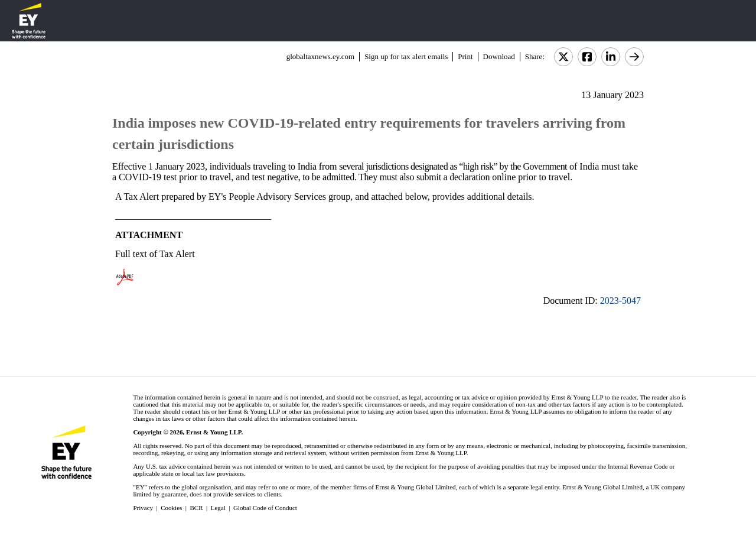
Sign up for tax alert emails (406, 56)
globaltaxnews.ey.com (320, 56)
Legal (218, 508)
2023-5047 (620, 301)
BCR (197, 508)
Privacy (143, 508)
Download (499, 56)
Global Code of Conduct (265, 508)
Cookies (171, 508)
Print (465, 56)
